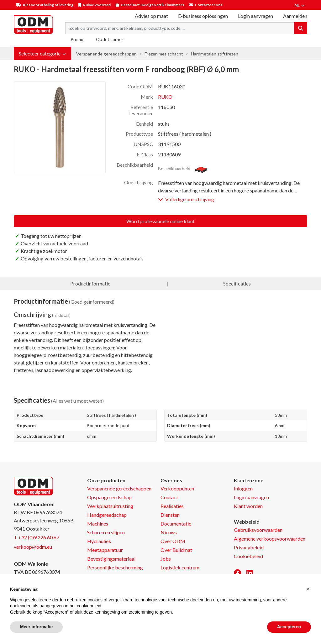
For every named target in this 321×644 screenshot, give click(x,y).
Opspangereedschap (109, 497)
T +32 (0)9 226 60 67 (37, 537)
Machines (98, 524)
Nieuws (169, 532)
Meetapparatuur (105, 550)
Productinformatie (90, 283)
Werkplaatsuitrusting (110, 506)
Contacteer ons (208, 5)
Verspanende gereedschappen (106, 54)
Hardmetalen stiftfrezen (215, 54)
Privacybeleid (249, 547)
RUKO (165, 97)
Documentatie (176, 524)
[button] (42, 54)
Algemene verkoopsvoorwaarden (270, 539)
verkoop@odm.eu (33, 547)
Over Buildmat (176, 550)
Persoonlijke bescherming (115, 567)
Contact (169, 497)
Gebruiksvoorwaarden (258, 530)
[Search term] (180, 28)
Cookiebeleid (248, 556)
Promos (78, 39)
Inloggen (243, 488)
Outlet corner (110, 39)
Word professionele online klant (160, 221)
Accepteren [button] (289, 627)
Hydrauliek (99, 541)
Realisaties (172, 506)
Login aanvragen (255, 16)
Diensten (170, 515)
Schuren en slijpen (106, 532)
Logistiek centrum (180, 567)
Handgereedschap (107, 515)
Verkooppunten (177, 488)
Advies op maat (151, 16)
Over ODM (173, 541)
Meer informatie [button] (36, 627)
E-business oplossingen (203, 16)
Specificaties (237, 283)
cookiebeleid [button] (89, 606)
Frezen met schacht (164, 54)
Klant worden (248, 506)
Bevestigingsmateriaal (111, 559)
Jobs (166, 559)
